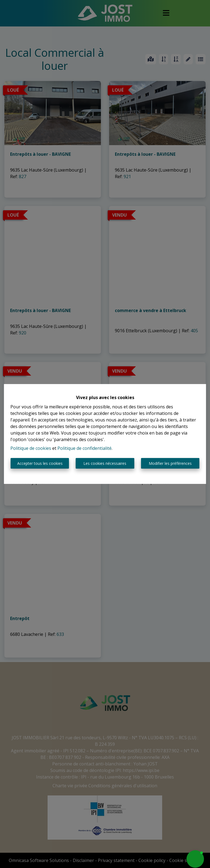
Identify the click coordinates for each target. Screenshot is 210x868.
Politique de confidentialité (84, 448)
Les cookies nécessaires (105, 463)
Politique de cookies (31, 448)
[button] (195, 859)
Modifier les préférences (170, 463)
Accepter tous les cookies (40, 463)
